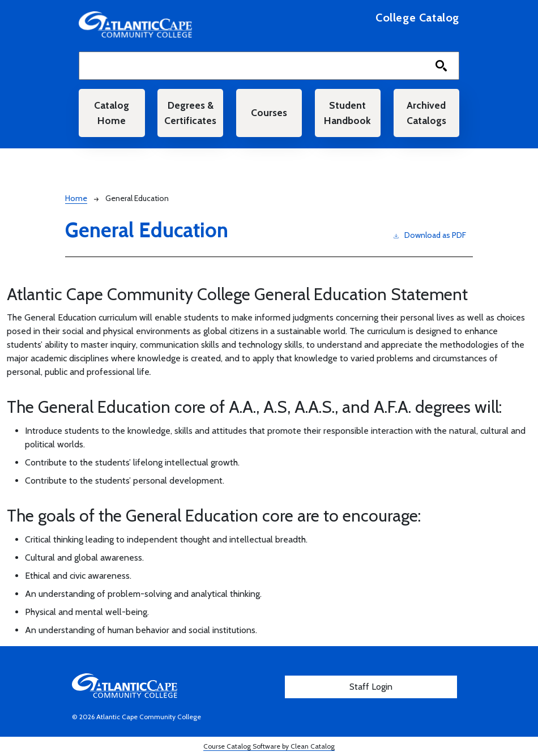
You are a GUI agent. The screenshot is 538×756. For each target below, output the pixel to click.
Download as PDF (430, 235)
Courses (269, 112)
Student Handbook (347, 112)
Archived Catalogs (426, 112)
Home (76, 198)
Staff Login (371, 687)
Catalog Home (112, 112)
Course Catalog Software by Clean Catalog (269, 746)
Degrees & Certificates (190, 112)
